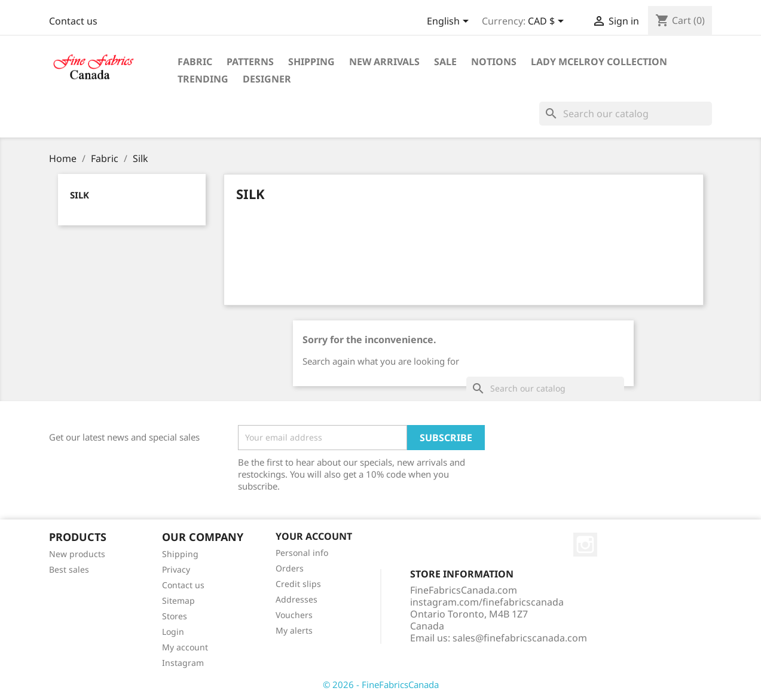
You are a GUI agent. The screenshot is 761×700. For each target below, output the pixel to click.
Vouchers (294, 615)
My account (185, 647)
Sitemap (178, 600)
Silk (80, 195)
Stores (175, 616)
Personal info (302, 553)
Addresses (297, 599)
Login (173, 632)
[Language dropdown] (450, 22)
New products (77, 554)
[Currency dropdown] (548, 22)
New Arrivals (384, 62)
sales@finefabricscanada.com (520, 638)
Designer (267, 79)
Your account (314, 536)
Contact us (73, 21)
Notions (494, 62)
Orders (290, 568)
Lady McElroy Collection (599, 62)
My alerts (294, 630)
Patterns (250, 62)
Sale (445, 62)
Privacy (176, 569)
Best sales (69, 569)
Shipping (311, 62)
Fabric (195, 62)
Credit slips (298, 584)
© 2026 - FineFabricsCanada (381, 684)
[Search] (626, 114)
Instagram (183, 663)
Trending (203, 79)
